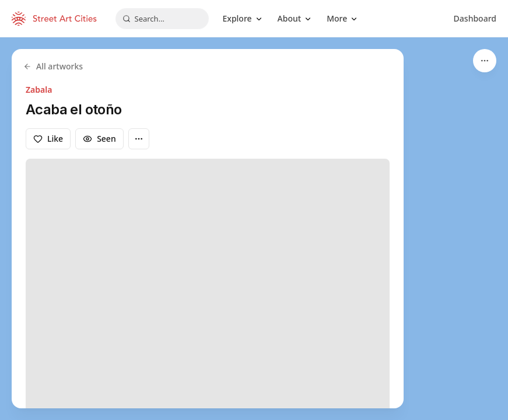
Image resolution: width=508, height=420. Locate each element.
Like (48, 139)
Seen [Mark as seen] (99, 139)
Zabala (39, 90)
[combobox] (162, 19)
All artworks (53, 66)
